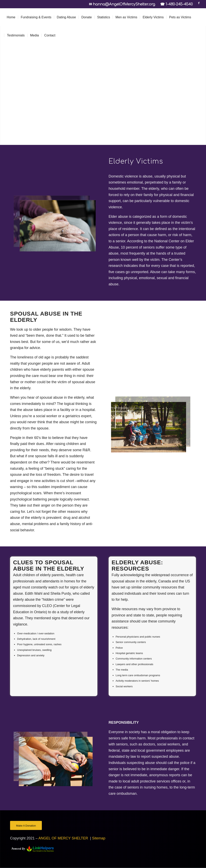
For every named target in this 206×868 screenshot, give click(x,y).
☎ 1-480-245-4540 (176, 4)
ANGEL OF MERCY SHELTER (64, 838)
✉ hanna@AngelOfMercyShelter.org (124, 4)
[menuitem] (11, 17)
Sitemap (99, 838)
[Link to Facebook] (199, 3)
